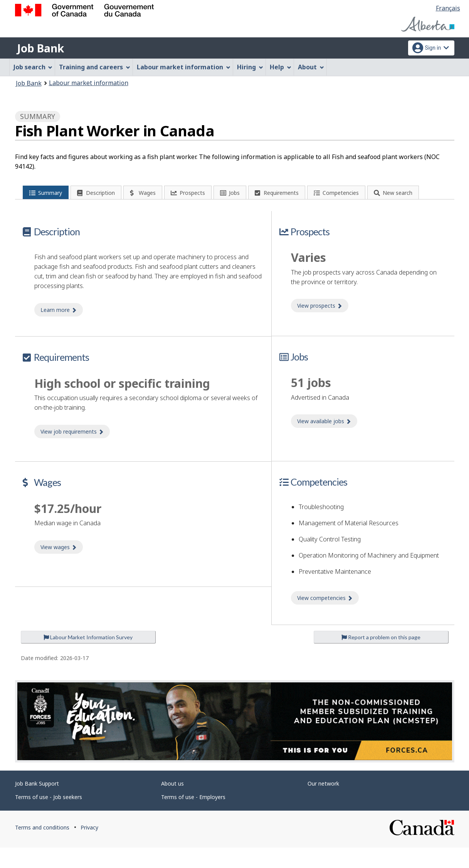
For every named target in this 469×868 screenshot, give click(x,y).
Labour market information (89, 83)
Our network (323, 804)
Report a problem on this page (381, 658)
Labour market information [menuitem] (184, 67)
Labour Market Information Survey (88, 658)
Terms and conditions (42, 848)
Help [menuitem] (281, 67)
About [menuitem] (311, 67)
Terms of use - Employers (193, 817)
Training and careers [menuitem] (95, 67)
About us (172, 804)
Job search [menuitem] (33, 67)
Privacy (89, 848)
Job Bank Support (37, 804)
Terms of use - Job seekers (49, 817)
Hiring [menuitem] (250, 67)
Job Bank (40, 48)
